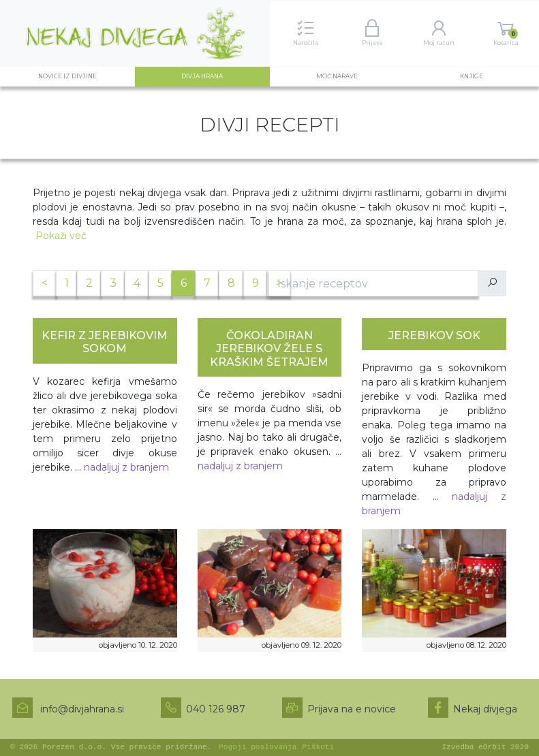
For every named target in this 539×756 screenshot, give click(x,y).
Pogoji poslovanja (258, 747)
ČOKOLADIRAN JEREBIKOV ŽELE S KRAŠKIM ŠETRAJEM (269, 348)
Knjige (472, 76)
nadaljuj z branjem (126, 467)
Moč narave (337, 76)
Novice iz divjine (67, 76)
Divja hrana (217, 76)
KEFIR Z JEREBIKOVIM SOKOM (105, 342)
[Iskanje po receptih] (374, 283)
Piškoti (318, 747)
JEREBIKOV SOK (434, 335)
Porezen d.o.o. (74, 747)
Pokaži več (61, 236)
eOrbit (492, 747)
